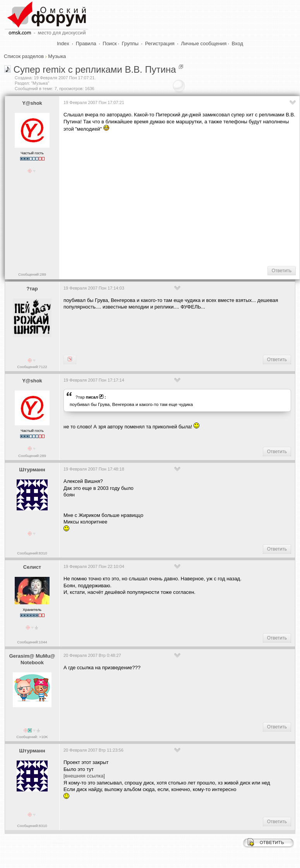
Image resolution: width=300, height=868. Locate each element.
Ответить (282, 271)
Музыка (57, 56)
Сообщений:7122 (32, 367)
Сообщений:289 (32, 274)
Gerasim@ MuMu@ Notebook (32, 659)
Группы (130, 43)
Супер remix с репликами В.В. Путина (95, 69)
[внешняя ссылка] (84, 776)
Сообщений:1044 (32, 642)
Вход (237, 43)
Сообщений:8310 (32, 553)
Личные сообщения (204, 43)
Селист (32, 567)
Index (63, 43)
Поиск (110, 43)
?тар (32, 289)
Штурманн (32, 470)
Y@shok (32, 103)
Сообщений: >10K (32, 737)
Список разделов (24, 56)
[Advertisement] (181, 198)
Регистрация (160, 43)
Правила (86, 43)
